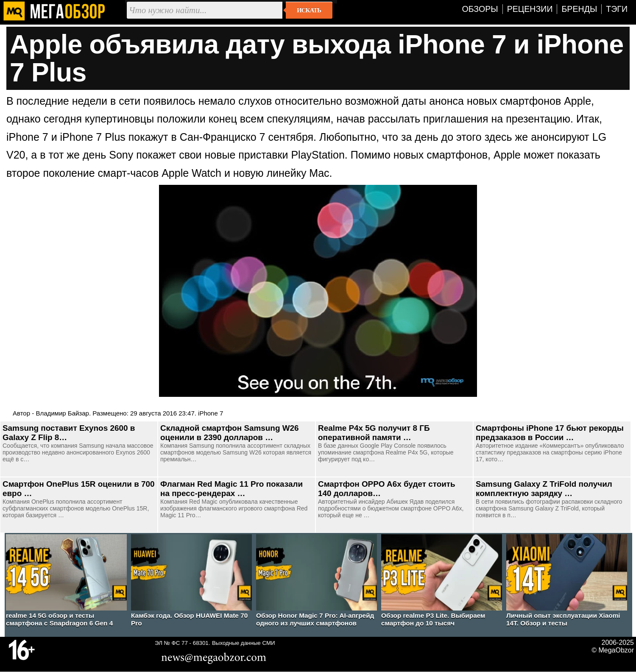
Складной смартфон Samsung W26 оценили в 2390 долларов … (230, 433)
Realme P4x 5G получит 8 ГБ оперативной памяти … (374, 433)
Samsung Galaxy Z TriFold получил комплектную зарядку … (544, 489)
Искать (309, 10)
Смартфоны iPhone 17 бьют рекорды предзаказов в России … (550, 433)
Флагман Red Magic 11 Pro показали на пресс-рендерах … (232, 489)
